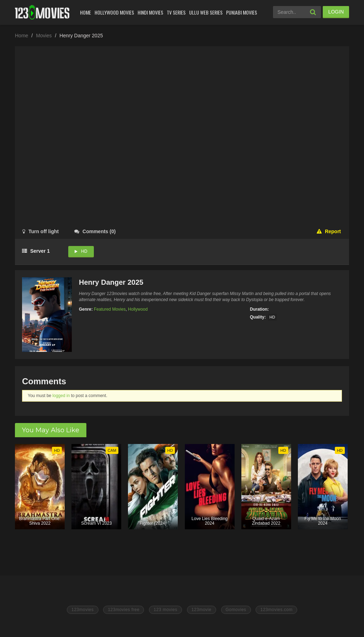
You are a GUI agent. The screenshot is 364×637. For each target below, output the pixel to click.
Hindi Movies (150, 12)
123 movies (165, 610)
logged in (61, 396)
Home (85, 12)
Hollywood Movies (114, 12)
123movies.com (276, 610)
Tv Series (176, 12)
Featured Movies (110, 309)
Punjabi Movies (242, 12)
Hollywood (138, 309)
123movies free (124, 610)
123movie (202, 610)
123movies (83, 610)
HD (84, 251)
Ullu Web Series (206, 12)
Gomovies (236, 610)
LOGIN (336, 12)
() (95, 231)
